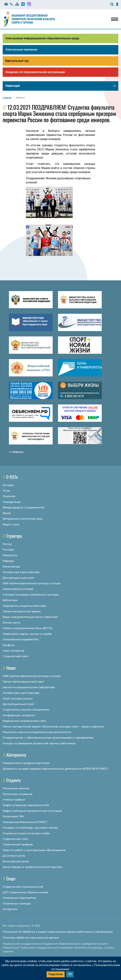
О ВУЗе (12, 477)
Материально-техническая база (22, 519)
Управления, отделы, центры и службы (27, 634)
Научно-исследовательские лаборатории (29, 687)
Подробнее (56, 974)
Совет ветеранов (13, 651)
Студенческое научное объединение (26, 710)
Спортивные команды (17, 904)
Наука (11, 668)
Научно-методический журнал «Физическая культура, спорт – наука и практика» (54, 727)
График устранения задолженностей (26, 805)
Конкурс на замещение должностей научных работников (39, 743)
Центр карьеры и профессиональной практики (32, 867)
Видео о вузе (11, 524)
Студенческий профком (18, 844)
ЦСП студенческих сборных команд (25, 892)
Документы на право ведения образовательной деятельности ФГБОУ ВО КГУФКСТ (56, 769)
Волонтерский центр (16, 861)
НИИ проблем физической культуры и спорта (32, 583)
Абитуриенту (16, 755)
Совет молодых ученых (18, 699)
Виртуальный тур (17, 61)
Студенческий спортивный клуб (23, 887)
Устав (6, 491)
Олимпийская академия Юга (21, 639)
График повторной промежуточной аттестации (32, 811)
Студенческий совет (16, 656)
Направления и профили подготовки (26, 763)
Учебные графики (14, 800)
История (8, 485)
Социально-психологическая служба (26, 833)
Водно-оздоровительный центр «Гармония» (30, 617)
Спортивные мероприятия (19, 898)
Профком (9, 645)
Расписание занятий (16, 788)
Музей (7, 513)
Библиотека (10, 600)
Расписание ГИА (13, 816)
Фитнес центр (11, 623)
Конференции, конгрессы (19, 715)
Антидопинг (10, 909)
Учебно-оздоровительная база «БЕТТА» (28, 628)
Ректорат (8, 550)
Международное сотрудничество (24, 507)
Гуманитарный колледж (18, 589)
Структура (14, 536)
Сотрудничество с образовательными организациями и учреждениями (48, 738)
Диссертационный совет (18, 578)
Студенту (13, 780)
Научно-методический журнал (22, 611)
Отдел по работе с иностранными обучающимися (34, 850)
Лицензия (9, 496)
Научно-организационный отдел (23, 682)
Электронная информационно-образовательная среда (42, 38)
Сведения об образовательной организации (35, 72)
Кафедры (9, 561)
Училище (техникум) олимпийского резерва (31, 595)
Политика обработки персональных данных (31, 938)
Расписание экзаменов (18, 794)
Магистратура (11, 567)
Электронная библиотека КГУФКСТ (25, 822)
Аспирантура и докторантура (21, 572)
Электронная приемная (21, 50)
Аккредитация (12, 502)
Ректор (7, 544)
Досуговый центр (14, 856)
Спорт (11, 878)
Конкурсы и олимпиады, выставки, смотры (31, 828)
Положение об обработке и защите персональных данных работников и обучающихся (58, 932)
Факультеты (10, 555)
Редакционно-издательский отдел (24, 606)
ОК (70, 974)
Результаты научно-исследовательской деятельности (37, 732)
